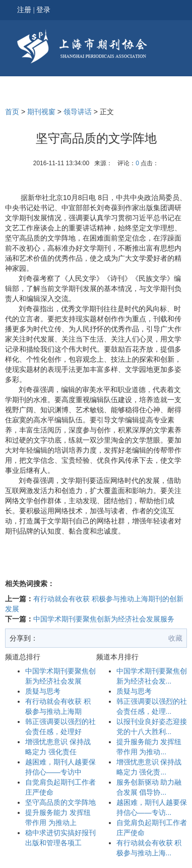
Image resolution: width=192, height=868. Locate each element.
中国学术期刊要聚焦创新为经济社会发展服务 (104, 619)
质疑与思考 (43, 691)
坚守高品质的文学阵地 (60, 802)
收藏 (175, 638)
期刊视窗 (41, 112)
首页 (12, 112)
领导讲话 (78, 112)
